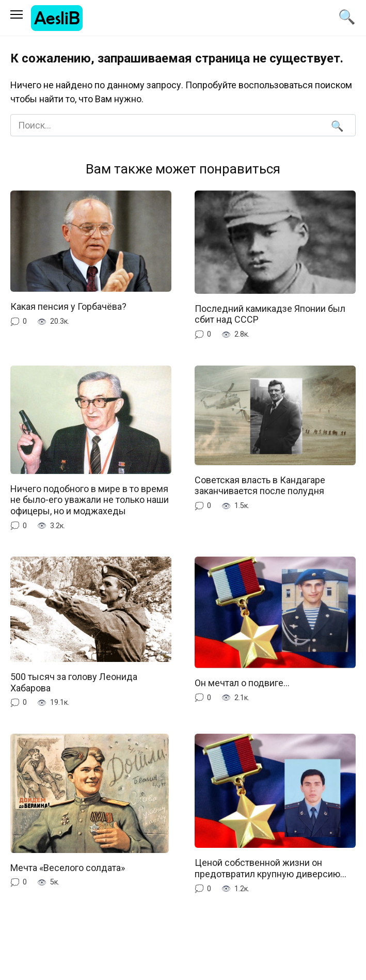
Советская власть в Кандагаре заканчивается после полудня (260, 486)
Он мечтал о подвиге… (242, 683)
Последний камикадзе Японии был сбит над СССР (270, 314)
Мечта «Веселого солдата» (68, 868)
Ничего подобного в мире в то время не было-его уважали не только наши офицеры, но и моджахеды (90, 500)
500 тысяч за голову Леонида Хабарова (74, 682)
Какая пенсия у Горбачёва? (68, 306)
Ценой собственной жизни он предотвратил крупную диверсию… (270, 868)
